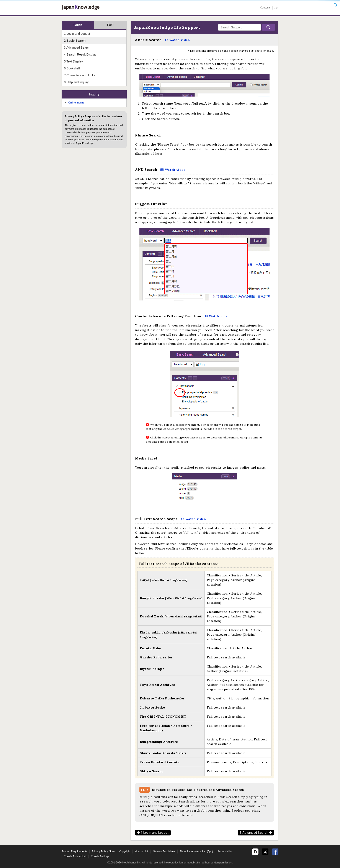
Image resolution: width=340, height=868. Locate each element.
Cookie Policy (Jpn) (75, 857)
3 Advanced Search (256, 833)
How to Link (142, 852)
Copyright (125, 852)
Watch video (180, 40)
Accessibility (225, 852)
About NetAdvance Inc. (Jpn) (196, 852)
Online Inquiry (76, 103)
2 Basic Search (75, 41)
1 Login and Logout (153, 833)
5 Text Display (73, 61)
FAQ (110, 25)
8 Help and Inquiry (76, 82)
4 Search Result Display (80, 54)
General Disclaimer (164, 852)
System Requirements (74, 852)
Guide (78, 25)
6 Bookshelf (72, 68)
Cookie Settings (100, 857)
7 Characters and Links (80, 75)
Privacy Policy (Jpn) (103, 852)
